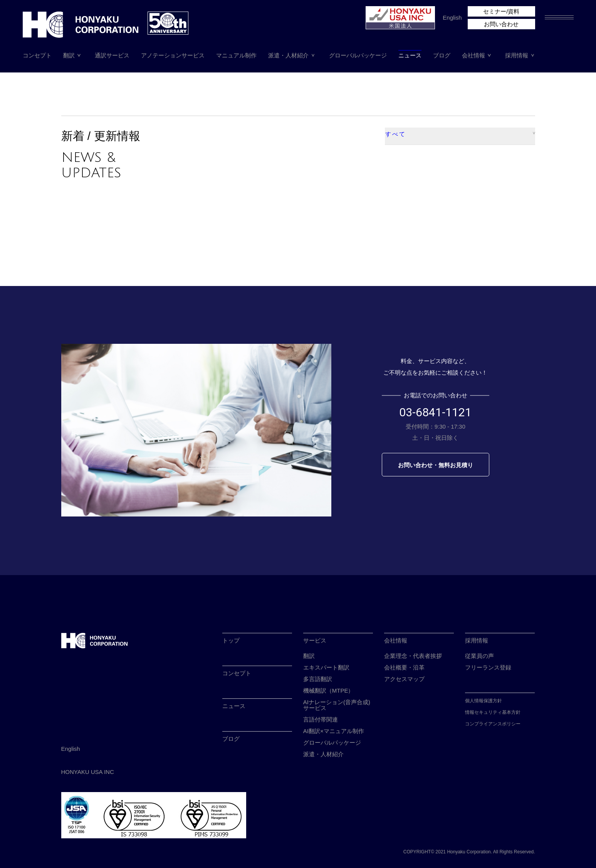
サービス (315, 640)
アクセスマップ (404, 679)
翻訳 (69, 55)
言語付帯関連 (321, 719)
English (452, 18)
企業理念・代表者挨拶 (413, 656)
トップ (231, 640)
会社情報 (473, 55)
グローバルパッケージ (358, 55)
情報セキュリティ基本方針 (493, 712)
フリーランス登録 (488, 667)
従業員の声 (479, 656)
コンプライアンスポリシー (493, 724)
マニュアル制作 (236, 55)
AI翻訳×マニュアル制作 (334, 731)
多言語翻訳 (318, 679)
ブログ (442, 55)
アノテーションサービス (173, 55)
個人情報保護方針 (484, 701)
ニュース (410, 55)
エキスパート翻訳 (326, 667)
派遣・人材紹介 (288, 55)
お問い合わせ (501, 24)
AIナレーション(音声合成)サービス (337, 705)
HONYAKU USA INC (88, 772)
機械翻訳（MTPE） (329, 691)
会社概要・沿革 (404, 667)
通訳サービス (112, 55)
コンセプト (37, 55)
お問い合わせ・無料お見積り (436, 465)
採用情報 (517, 55)
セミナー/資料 (501, 11)
